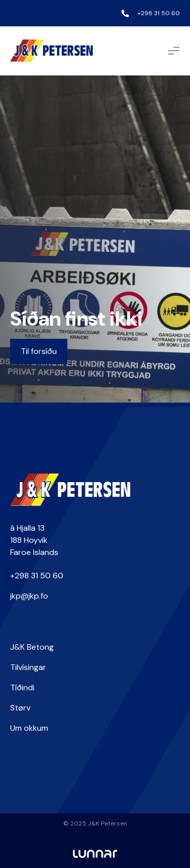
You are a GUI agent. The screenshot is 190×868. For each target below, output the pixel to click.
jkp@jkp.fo (29, 596)
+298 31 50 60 (159, 13)
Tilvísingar (28, 667)
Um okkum (29, 728)
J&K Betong (32, 647)
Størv (20, 708)
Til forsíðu (39, 351)
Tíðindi (22, 687)
